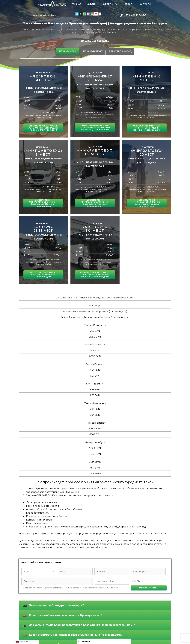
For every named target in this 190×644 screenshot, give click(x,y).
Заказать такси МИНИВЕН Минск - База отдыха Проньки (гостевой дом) (147, 128)
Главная (76, 4)
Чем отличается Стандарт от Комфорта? (56, 605)
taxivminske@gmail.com (44, 15)
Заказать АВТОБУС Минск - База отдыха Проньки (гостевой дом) (43, 275)
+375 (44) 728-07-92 (136, 15)
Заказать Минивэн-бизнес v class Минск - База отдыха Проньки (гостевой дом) (95, 127)
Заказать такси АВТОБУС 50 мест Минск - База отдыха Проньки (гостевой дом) (95, 275)
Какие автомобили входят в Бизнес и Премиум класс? (66, 615)
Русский (22, 642)
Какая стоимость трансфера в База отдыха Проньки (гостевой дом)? (76, 635)
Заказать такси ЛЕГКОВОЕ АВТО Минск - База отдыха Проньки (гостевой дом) (43, 128)
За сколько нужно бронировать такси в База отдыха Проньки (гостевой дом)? (82, 625)
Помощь (85, 641)
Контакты (145, 4)
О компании (110, 4)
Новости (128, 4)
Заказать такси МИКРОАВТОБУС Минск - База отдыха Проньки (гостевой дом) (43, 203)
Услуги (94, 4)
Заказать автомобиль (149, 588)
